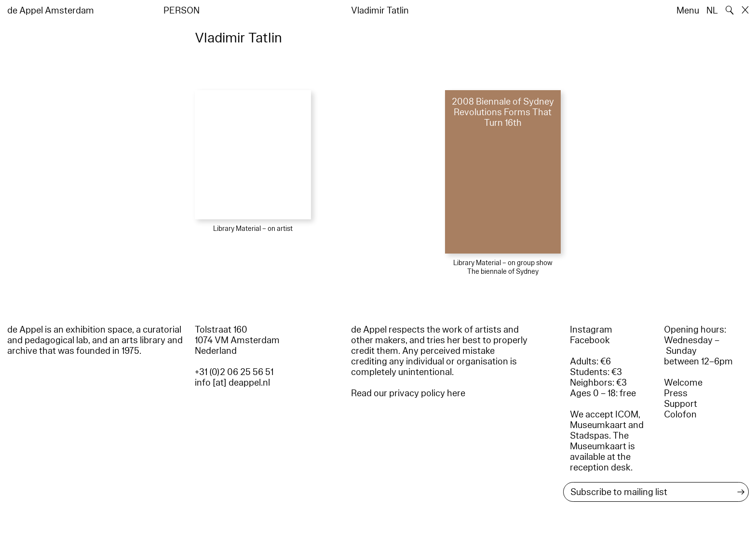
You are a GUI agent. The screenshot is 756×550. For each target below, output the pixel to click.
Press (676, 393)
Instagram (591, 330)
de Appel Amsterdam (51, 11)
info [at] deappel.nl (232, 383)
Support (681, 404)
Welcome (683, 383)
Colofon (680, 415)
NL (712, 11)
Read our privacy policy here (408, 393)
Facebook (590, 340)
